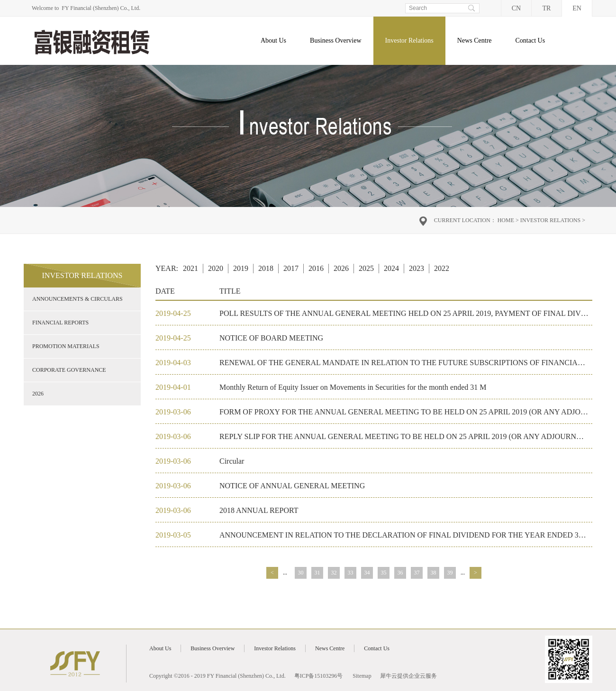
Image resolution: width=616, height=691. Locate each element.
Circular (232, 461)
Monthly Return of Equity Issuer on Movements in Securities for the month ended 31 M (353, 387)
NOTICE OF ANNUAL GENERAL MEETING (292, 486)
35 (384, 573)
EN (577, 8)
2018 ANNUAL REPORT (259, 510)
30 (301, 573)
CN (516, 8)
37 (417, 573)
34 (367, 573)
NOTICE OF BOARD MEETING (271, 338)
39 (450, 573)
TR (547, 8)
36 (400, 573)
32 (334, 573)
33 (351, 573)
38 (434, 573)
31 (317, 573)
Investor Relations (550, 220)
